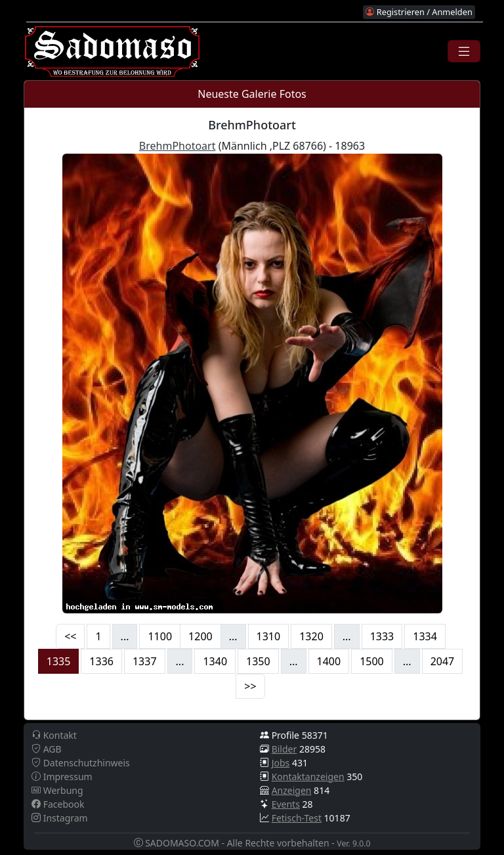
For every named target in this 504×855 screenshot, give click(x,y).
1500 (372, 661)
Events (286, 804)
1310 (269, 636)
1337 (145, 661)
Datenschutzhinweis (81, 763)
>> (250, 686)
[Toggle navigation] (464, 51)
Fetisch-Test (297, 818)
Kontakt (54, 735)
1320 (311, 636)
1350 (258, 661)
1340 (215, 661)
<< (70, 636)
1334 (425, 636)
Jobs (281, 763)
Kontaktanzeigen (308, 777)
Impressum (62, 777)
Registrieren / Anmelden (419, 12)
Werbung (57, 790)
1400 (329, 661)
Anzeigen (292, 790)
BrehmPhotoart (178, 146)
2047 (443, 661)
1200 (200, 636)
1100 (160, 636)
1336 (101, 661)
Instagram (60, 818)
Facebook (58, 804)
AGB (47, 749)
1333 (382, 636)
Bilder (284, 749)
